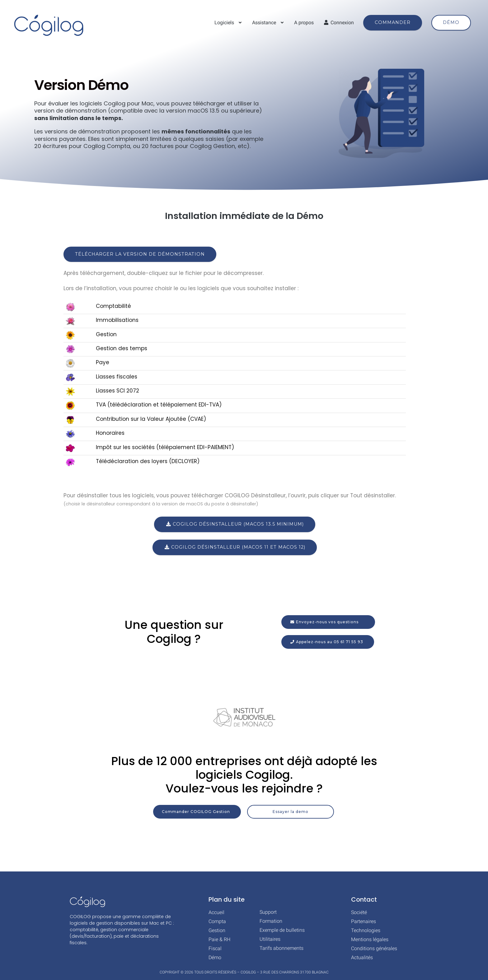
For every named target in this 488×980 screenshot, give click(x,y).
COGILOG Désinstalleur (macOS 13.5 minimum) (235, 524)
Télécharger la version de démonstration (140, 254)
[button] (328, 642)
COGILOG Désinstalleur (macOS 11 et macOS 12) (235, 547)
